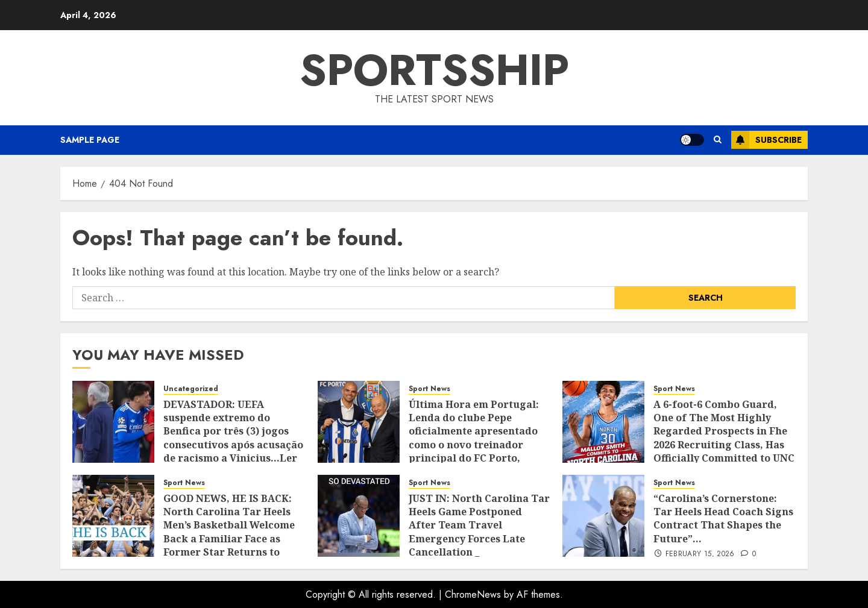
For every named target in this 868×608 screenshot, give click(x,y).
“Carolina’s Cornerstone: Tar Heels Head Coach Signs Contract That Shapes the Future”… (723, 519)
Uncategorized (191, 389)
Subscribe (766, 140)
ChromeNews (473, 594)
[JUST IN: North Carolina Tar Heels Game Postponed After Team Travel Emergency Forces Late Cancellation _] (359, 516)
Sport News (429, 389)
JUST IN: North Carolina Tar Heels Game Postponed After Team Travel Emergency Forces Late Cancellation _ (479, 525)
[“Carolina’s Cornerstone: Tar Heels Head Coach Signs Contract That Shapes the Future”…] (603, 516)
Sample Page (90, 140)
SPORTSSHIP (434, 70)
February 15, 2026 (700, 554)
